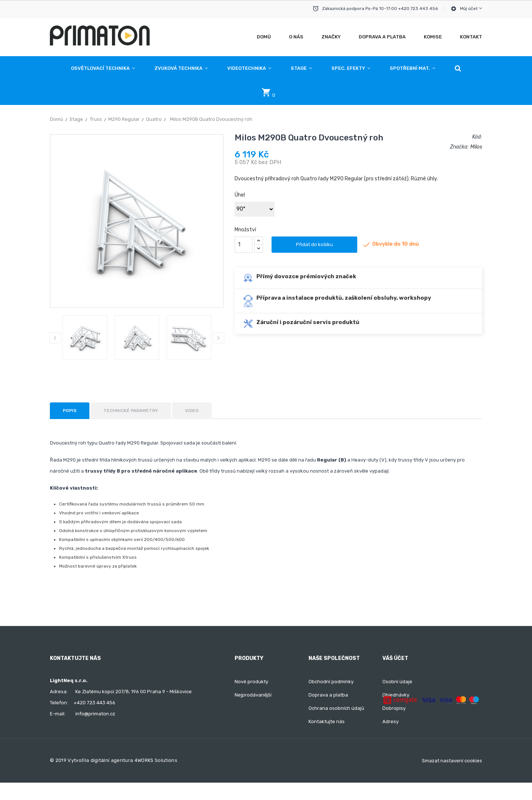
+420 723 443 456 (94, 703)
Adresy (391, 721)
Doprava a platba (328, 695)
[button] (458, 68)
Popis (70, 411)
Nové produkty (251, 682)
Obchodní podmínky (331, 682)
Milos (476, 147)
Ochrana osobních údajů (336, 708)
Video (192, 411)
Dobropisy (394, 708)
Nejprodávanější (253, 695)
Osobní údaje (397, 682)
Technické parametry (131, 411)
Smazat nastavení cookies (452, 778)
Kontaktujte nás (327, 721)
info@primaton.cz (95, 714)
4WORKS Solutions (156, 778)
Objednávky (396, 695)
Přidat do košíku (314, 244)
